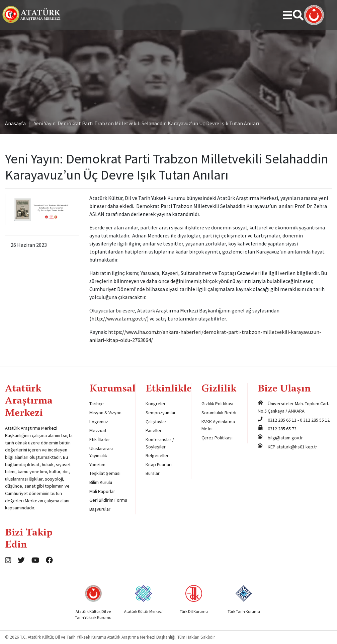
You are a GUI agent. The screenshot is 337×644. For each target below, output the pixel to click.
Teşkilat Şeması (105, 473)
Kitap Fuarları (159, 464)
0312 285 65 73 (282, 429)
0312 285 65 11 (282, 420)
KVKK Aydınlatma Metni (218, 425)
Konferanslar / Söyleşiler (160, 443)
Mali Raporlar (102, 491)
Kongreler (156, 404)
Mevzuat (98, 430)
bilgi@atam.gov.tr (285, 438)
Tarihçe (97, 404)
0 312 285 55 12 (315, 420)
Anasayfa (15, 123)
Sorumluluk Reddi (219, 413)
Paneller (154, 430)
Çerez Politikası (217, 438)
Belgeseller (157, 455)
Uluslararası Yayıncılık (101, 452)
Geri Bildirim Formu (108, 500)
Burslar (153, 473)
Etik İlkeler (100, 439)
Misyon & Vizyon (105, 413)
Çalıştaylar (156, 422)
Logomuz (99, 422)
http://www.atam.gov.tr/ (119, 318)
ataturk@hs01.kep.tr (297, 447)
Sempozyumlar (161, 413)
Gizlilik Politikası (217, 404)
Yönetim (97, 464)
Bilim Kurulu (101, 482)
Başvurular (100, 509)
